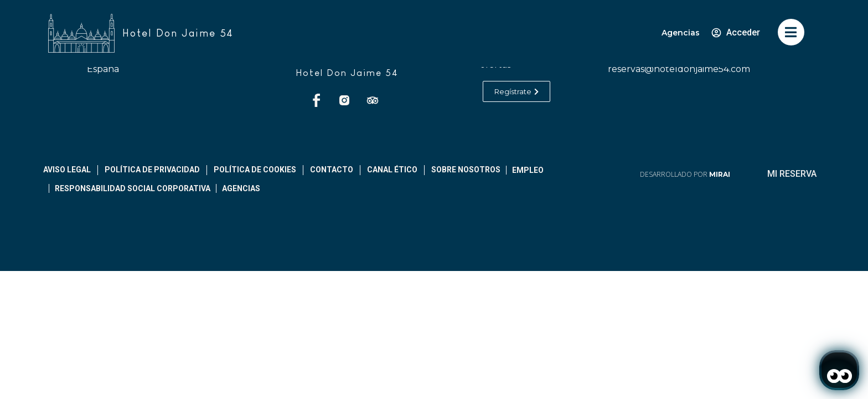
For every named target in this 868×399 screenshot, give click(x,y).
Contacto (332, 170)
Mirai (720, 174)
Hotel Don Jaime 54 (347, 73)
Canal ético (392, 170)
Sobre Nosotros (466, 170)
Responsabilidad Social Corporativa (133, 188)
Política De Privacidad (152, 170)
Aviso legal (67, 170)
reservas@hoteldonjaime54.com (679, 69)
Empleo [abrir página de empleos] (528, 170)
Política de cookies (255, 170)
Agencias (681, 33)
